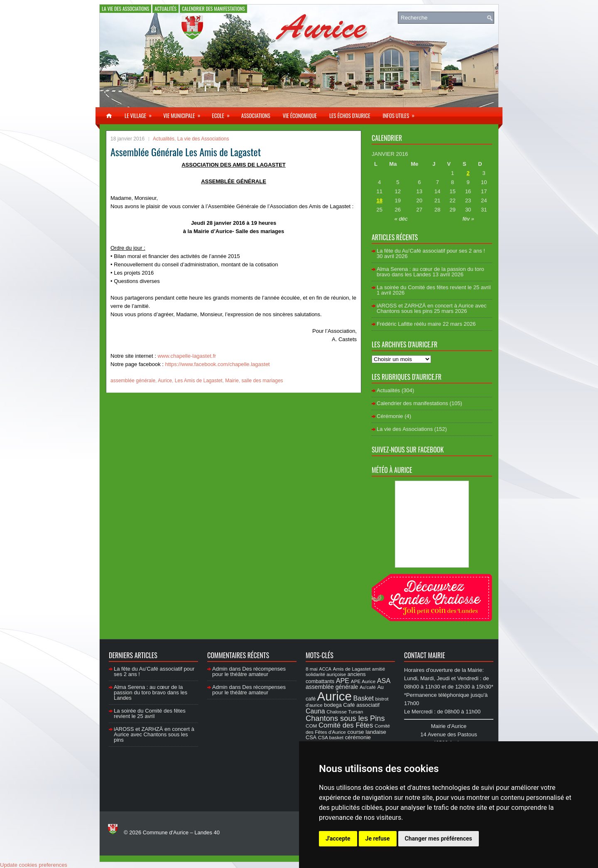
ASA (384, 681)
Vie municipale (184, 113)
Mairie (232, 381)
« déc (401, 219)
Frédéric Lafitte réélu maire (409, 324)
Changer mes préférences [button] (439, 838)
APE (343, 681)
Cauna (315, 711)
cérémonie (358, 737)
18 (379, 200)
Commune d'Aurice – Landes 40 (181, 832)
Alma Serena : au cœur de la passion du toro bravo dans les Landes (430, 272)
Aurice (165, 381)
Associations (256, 116)
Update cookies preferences (34, 865)
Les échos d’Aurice (350, 116)
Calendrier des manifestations (213, 9)
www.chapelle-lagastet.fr (186, 356)
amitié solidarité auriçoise (345, 671)
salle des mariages (262, 381)
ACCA (325, 669)
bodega (333, 705)
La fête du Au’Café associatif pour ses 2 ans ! (431, 251)
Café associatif (361, 705)
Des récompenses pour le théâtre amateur (249, 671)
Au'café (368, 687)
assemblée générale (133, 381)
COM (311, 726)
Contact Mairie (425, 655)
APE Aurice (363, 681)
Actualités (165, 9)
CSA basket (331, 737)
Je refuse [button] (378, 838)
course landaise (367, 732)
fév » (468, 219)
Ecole (223, 113)
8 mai (312, 669)
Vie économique (300, 116)
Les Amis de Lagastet (199, 381)
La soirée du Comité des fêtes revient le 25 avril (434, 287)
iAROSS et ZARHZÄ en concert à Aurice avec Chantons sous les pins (431, 308)
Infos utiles (401, 113)
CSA (311, 738)
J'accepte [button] (338, 838)
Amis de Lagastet (352, 669)
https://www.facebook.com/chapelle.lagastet (218, 364)
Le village (141, 113)
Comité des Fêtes (346, 725)
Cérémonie (390, 416)
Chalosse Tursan (345, 712)
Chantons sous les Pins (345, 718)
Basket (363, 698)
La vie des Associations (125, 9)
